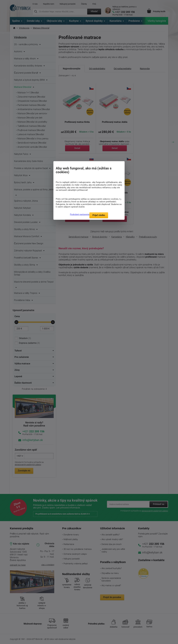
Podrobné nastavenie (80, 214)
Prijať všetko (99, 215)
